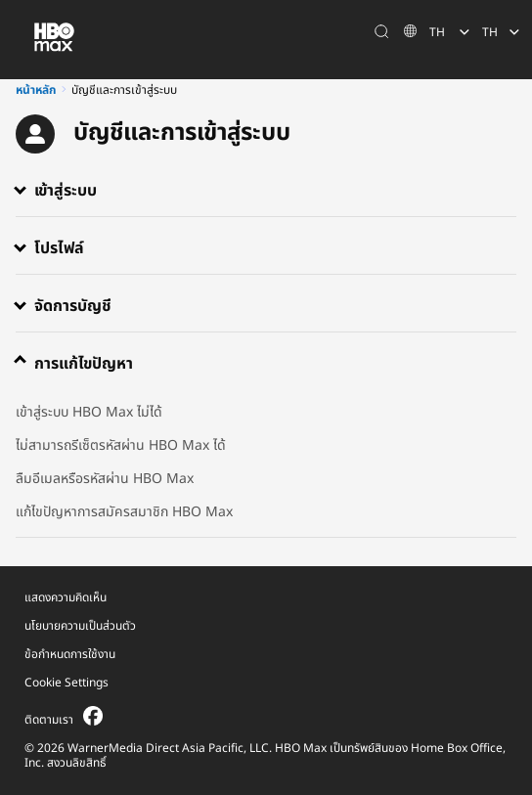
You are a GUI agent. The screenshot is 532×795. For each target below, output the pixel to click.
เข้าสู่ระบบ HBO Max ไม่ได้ (89, 412)
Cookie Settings (66, 683)
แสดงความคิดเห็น (66, 597)
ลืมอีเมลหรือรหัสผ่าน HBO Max (105, 479)
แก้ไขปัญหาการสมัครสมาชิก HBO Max (124, 512)
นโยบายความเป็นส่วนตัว (80, 626)
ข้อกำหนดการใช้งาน (70, 654)
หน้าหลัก (36, 90)
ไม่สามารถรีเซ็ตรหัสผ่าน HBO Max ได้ (121, 445)
